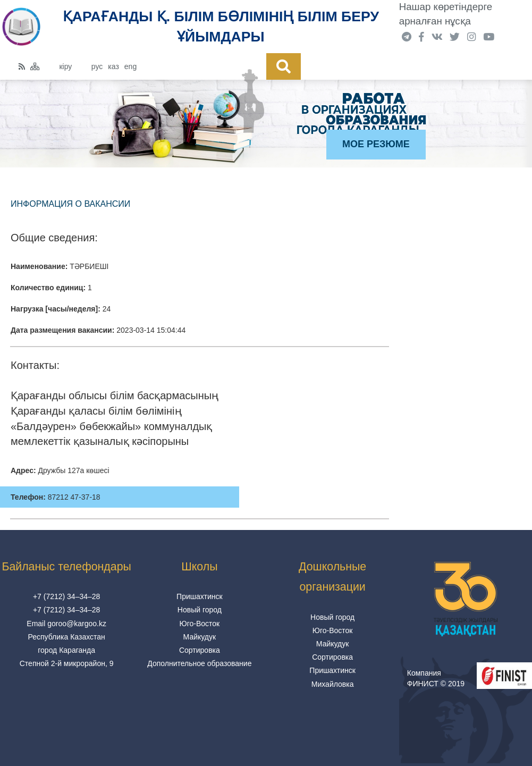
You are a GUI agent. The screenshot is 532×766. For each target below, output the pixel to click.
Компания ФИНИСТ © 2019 (436, 678)
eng (130, 66)
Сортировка (200, 650)
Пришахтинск (200, 596)
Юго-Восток (200, 624)
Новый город (200, 610)
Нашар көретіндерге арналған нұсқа (446, 14)
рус (97, 66)
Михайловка (333, 684)
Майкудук (200, 637)
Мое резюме (376, 144)
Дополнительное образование (199, 663)
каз (113, 66)
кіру (65, 66)
